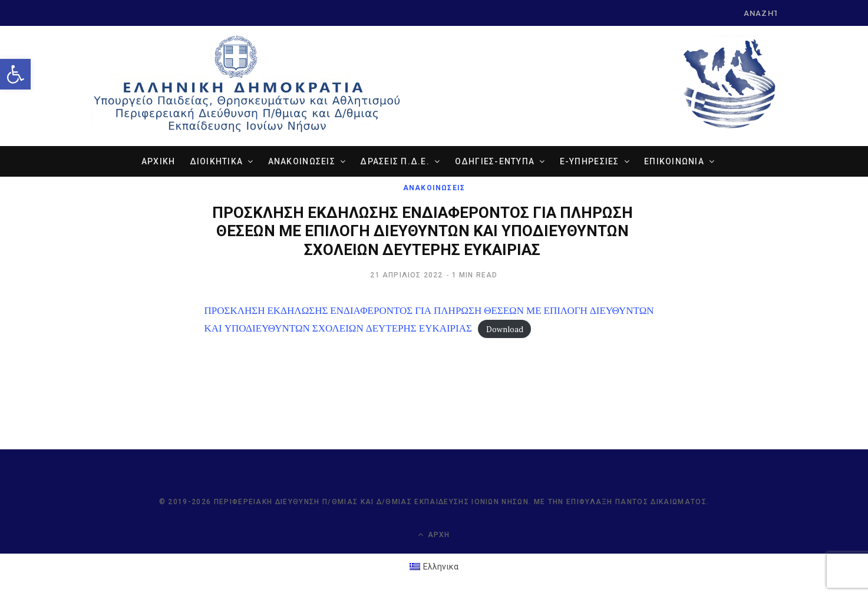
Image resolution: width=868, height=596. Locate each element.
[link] (15, 74)
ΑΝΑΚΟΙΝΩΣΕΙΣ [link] (302, 161)
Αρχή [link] (434, 534)
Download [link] (505, 329)
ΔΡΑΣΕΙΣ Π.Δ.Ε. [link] (395, 161)
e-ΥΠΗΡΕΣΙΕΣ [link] (590, 161)
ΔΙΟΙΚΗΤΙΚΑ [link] (217, 161)
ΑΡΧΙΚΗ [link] (159, 161)
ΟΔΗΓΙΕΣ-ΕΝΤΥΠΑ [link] (495, 161)
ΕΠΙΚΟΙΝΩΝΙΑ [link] (674, 161)
